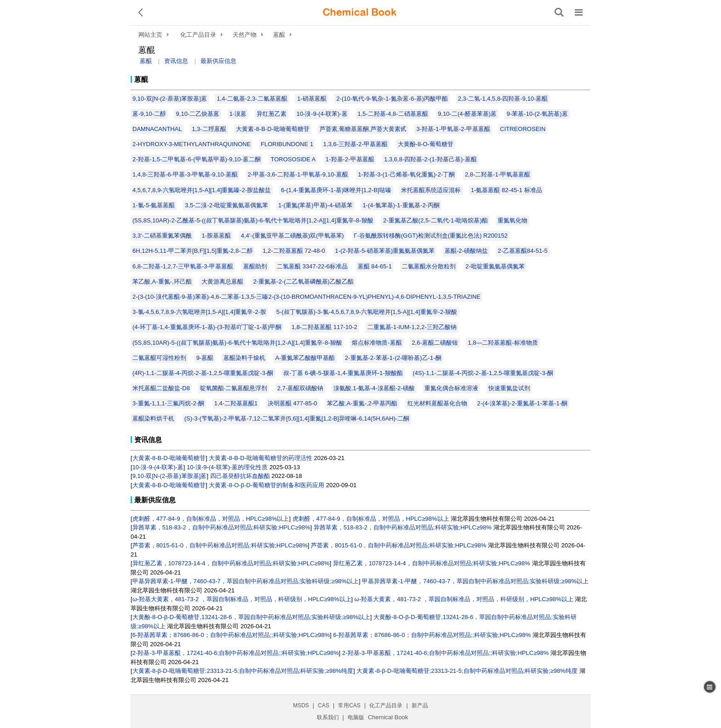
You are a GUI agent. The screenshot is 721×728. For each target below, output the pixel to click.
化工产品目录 (198, 35)
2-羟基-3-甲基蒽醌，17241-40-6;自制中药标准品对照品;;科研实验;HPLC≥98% (236, 653)
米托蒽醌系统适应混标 (431, 190)
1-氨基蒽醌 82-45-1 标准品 (506, 190)
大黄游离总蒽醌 (222, 282)
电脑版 (356, 717)
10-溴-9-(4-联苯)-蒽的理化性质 (227, 467)
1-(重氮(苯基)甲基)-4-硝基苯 (315, 205)
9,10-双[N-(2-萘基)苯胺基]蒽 (170, 99)
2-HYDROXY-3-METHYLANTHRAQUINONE (192, 144)
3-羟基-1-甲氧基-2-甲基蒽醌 (453, 129)
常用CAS (349, 705)
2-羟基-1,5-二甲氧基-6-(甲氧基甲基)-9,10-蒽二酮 (197, 159)
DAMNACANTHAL (157, 129)
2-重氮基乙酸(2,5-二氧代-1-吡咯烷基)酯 (435, 220)
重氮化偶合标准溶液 (451, 388)
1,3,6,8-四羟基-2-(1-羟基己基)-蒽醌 (430, 159)
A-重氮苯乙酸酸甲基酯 (305, 358)
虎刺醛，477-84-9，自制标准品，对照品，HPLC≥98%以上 (211, 519)
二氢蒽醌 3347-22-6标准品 (312, 266)
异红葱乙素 (272, 114)
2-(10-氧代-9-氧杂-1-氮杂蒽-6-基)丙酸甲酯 (392, 99)
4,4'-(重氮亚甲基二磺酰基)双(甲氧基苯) (292, 236)
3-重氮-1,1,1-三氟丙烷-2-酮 (168, 403)
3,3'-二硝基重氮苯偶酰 (162, 236)
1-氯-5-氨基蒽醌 (154, 205)
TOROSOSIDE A (293, 159)
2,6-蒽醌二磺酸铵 (435, 343)
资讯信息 (176, 61)
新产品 (420, 705)
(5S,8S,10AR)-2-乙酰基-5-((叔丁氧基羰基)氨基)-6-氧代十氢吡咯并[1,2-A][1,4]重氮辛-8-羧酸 (253, 220)
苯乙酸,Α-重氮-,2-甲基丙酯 (362, 403)
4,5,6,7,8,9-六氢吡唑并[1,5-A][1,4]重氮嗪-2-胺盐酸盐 (202, 190)
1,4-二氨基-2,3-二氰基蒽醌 (252, 99)
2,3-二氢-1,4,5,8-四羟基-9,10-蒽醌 (503, 99)
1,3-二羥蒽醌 (209, 129)
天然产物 (245, 35)
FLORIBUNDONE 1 (287, 144)
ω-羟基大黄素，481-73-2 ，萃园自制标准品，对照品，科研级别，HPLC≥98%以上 (242, 599)
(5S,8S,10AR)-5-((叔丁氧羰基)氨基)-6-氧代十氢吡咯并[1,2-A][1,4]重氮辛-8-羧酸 (237, 343)
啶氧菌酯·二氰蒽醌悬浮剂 (234, 388)
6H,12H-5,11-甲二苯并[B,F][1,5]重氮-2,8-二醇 (193, 251)
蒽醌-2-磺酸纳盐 (466, 251)
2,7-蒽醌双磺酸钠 (300, 388)
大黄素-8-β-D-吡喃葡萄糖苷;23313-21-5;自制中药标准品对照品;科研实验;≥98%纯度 (243, 671)
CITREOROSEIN (523, 129)
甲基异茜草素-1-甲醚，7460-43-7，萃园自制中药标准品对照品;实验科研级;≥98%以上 (246, 581)
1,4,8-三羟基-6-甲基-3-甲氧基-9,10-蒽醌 (185, 174)
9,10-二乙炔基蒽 (198, 114)
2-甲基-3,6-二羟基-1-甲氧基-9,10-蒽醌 (298, 174)
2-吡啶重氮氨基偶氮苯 (495, 266)
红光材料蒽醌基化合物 (437, 403)
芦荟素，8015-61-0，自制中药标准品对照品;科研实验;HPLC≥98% (220, 545)
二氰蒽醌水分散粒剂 (429, 266)
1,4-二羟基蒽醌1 (236, 403)
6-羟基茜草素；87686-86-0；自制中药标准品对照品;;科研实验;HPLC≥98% (231, 635)
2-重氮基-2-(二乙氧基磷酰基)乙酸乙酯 (303, 282)
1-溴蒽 (238, 114)
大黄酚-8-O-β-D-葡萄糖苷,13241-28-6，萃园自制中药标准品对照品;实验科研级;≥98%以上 (251, 617)
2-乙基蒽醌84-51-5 (522, 251)
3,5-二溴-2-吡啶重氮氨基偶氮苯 (226, 205)
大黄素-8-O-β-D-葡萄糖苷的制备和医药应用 (266, 485)
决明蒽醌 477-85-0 (292, 403)
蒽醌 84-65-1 (375, 266)
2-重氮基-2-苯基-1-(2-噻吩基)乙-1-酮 (393, 358)
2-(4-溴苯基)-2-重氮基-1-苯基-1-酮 (522, 403)
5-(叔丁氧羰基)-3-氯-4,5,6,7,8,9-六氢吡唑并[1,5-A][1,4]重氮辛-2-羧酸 (367, 312)
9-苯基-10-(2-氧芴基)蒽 (537, 114)
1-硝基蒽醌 (312, 99)
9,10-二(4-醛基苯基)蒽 (467, 114)
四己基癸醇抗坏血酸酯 (240, 476)
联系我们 (328, 717)
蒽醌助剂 (255, 266)
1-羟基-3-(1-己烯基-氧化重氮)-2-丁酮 (406, 174)
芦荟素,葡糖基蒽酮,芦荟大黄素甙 (363, 129)
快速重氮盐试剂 (509, 388)
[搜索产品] (559, 12)
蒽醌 (279, 35)
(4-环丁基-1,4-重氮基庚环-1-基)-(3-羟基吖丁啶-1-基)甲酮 (207, 327)
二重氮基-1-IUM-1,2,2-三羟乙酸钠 (412, 327)
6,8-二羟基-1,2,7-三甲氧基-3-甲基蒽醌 (183, 266)
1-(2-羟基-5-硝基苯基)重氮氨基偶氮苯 (385, 251)
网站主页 (150, 35)
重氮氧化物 (512, 220)
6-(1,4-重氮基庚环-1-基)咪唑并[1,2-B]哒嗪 (336, 190)
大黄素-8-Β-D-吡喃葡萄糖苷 (273, 129)
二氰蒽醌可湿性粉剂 (159, 358)
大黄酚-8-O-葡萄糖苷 (426, 144)
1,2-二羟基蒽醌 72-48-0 (294, 251)
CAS (323, 705)
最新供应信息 (218, 61)
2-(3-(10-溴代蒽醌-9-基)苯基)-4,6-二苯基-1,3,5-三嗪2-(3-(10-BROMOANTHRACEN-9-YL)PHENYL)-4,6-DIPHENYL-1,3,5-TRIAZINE (306, 297)
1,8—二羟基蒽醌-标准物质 (503, 343)
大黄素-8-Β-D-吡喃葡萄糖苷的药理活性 (260, 458)
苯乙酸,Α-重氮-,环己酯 (162, 282)
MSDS (301, 705)
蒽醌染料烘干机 (153, 418)
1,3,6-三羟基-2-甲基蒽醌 (355, 144)
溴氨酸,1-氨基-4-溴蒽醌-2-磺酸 (374, 388)
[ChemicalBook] (360, 12)
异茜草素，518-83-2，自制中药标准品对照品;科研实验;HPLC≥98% (221, 527)
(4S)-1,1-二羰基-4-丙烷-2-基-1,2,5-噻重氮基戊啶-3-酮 (483, 373)
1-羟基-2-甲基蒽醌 (350, 159)
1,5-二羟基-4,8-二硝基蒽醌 (393, 114)
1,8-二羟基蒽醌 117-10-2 (324, 327)
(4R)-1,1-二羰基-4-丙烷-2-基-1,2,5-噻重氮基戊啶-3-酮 (203, 373)
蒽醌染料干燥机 (244, 358)
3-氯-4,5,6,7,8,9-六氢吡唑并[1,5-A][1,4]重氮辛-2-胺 (199, 312)
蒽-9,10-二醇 (149, 114)
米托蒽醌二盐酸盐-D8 (161, 388)
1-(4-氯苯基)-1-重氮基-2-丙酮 (401, 205)
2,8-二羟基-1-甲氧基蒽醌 (498, 174)
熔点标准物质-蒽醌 (377, 343)
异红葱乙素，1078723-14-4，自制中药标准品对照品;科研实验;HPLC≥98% (231, 563)
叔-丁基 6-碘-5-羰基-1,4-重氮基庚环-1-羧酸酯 (343, 373)
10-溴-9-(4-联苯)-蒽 (322, 114)
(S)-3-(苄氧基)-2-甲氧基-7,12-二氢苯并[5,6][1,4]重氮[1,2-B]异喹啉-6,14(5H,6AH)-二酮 (297, 418)
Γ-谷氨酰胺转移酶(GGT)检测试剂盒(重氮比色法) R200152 (431, 236)
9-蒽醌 (205, 358)
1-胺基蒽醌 (217, 236)
